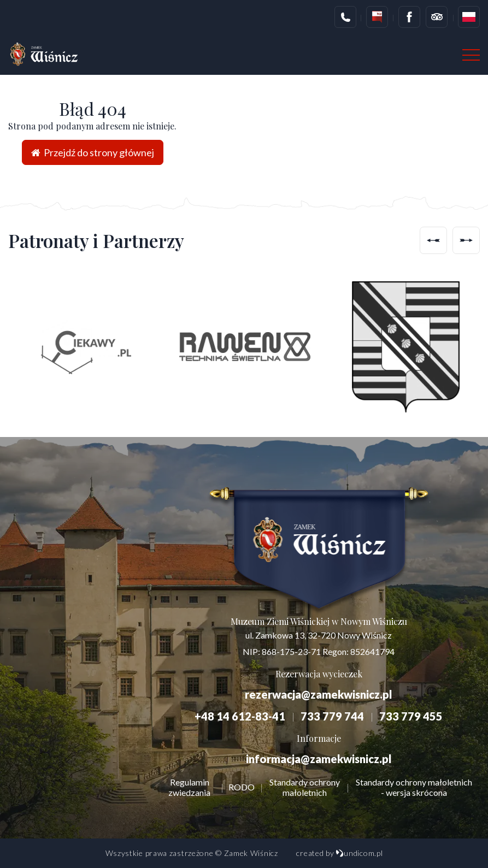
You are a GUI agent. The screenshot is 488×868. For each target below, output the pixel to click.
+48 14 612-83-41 (240, 716)
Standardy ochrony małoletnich (305, 787)
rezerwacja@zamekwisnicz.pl (319, 694)
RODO (242, 787)
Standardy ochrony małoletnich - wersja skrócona (414, 787)
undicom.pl (359, 853)
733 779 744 (332, 716)
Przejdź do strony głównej (93, 152)
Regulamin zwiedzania (189, 787)
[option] (83, 347)
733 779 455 (411, 716)
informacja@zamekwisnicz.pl (319, 759)
